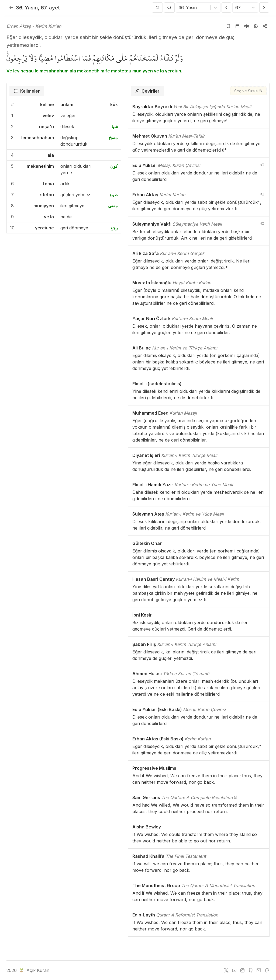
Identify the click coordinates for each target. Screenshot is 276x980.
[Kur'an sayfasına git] (237, 26)
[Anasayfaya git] (157, 8)
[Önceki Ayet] (226, 8)
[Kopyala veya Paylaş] (265, 26)
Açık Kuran (34, 970)
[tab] (27, 91)
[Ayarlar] (256, 26)
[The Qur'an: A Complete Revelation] (236, 797)
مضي (113, 206)
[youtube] (234, 970)
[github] (251, 970)
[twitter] (226, 970)
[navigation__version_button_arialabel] (262, 165)
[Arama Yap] (169, 8)
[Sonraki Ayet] (264, 8)
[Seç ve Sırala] (248, 91)
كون (114, 166)
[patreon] (267, 970)
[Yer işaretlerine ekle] (228, 26)
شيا (115, 127)
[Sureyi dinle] (247, 26)
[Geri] (11, 8)
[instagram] (242, 970)
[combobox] (179, 8)
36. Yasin (27, 8)
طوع (114, 195)
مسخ (113, 138)
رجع (114, 228)
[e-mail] (259, 970)
